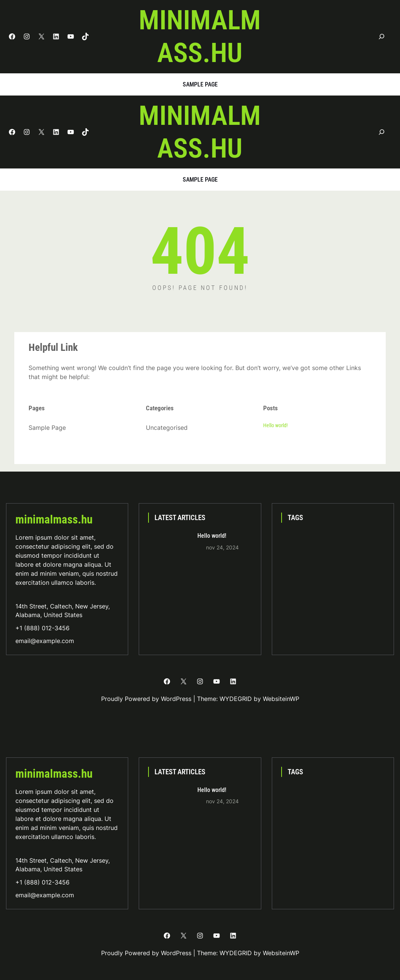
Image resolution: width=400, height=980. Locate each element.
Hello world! (275, 425)
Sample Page (200, 84)
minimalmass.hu (200, 36)
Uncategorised (167, 428)
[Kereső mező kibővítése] (382, 37)
